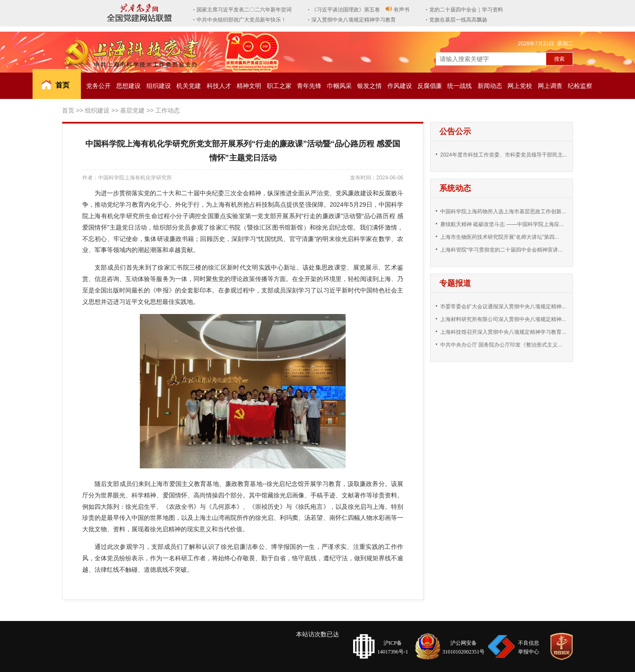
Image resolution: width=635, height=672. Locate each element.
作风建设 (400, 86)
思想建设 (128, 86)
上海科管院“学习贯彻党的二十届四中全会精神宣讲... (501, 250)
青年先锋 (309, 86)
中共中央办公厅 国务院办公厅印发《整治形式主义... (501, 345)
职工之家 (279, 86)
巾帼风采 (339, 86)
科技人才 (219, 86)
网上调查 (550, 86)
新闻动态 (490, 86)
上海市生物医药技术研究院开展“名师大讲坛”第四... (500, 237)
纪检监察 (580, 86)
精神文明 (249, 86)
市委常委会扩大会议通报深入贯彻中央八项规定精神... (503, 307)
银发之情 (369, 86)
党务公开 (99, 86)
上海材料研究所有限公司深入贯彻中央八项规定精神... (503, 319)
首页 (62, 85)
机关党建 (189, 86)
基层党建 (132, 110)
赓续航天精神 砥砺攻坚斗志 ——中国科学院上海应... (502, 224)
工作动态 (168, 110)
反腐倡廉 (430, 86)
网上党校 (520, 86)
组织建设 (159, 86)
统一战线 (460, 86)
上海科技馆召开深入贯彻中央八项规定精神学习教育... (503, 332)
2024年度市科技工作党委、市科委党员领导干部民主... (504, 155)
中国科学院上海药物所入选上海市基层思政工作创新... (503, 212)
